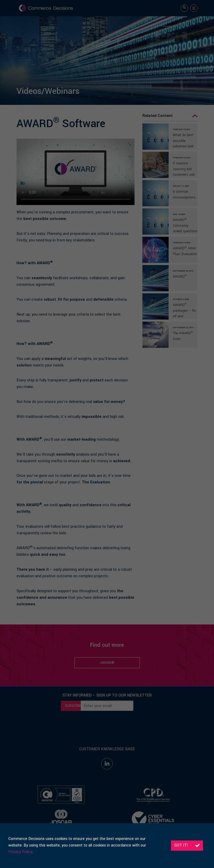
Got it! (187, 845)
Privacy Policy (20, 852)
